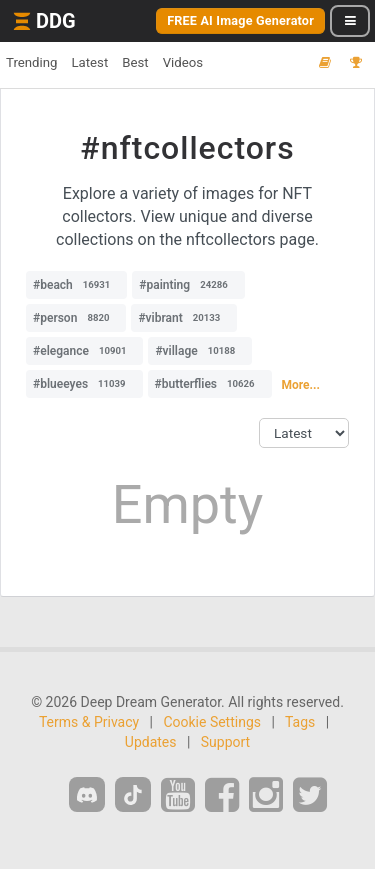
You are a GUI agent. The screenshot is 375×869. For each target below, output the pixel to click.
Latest (89, 62)
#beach (76, 285)
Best (135, 62)
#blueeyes (84, 384)
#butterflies (210, 384)
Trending (31, 62)
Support (225, 742)
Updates (151, 742)
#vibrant (184, 318)
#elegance (84, 351)
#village (200, 351)
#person (76, 318)
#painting (188, 285)
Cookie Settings (212, 722)
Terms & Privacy (89, 722)
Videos (183, 62)
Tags (300, 722)
